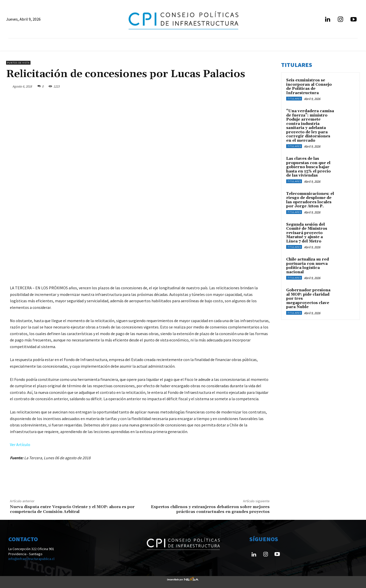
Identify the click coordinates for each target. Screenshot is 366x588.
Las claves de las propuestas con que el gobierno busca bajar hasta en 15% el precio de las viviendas (308, 167)
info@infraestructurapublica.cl (31, 559)
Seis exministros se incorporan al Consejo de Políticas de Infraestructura (309, 87)
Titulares (294, 99)
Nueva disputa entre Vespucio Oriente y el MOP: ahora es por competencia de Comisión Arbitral (72, 509)
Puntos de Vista (18, 63)
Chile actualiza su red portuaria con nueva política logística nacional (308, 266)
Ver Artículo (20, 444)
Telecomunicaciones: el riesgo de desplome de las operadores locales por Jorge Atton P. (310, 200)
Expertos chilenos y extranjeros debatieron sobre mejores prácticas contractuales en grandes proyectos (210, 509)
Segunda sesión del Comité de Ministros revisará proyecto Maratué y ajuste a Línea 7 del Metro (307, 233)
